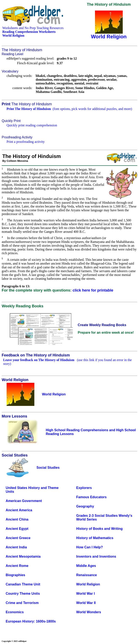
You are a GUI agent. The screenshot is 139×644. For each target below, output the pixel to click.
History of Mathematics (95, 538)
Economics (15, 612)
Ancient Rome (17, 566)
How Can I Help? (89, 547)
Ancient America (19, 510)
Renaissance (86, 575)
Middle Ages (86, 566)
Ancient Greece (18, 538)
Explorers (84, 488)
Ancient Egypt (17, 529)
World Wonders (89, 612)
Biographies (15, 575)
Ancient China (17, 519)
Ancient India (16, 547)
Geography (85, 506)
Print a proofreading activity (26, 142)
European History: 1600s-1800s (31, 621)
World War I (85, 594)
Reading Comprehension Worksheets (29, 32)
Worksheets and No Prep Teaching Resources (33, 28)
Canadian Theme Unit (23, 584)
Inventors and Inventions (96, 556)
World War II (86, 603)
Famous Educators (91, 497)
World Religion (88, 584)
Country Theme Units (23, 594)
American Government (24, 501)
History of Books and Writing (99, 529)
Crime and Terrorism (22, 603)
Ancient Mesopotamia (23, 556)
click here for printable (93, 290)
